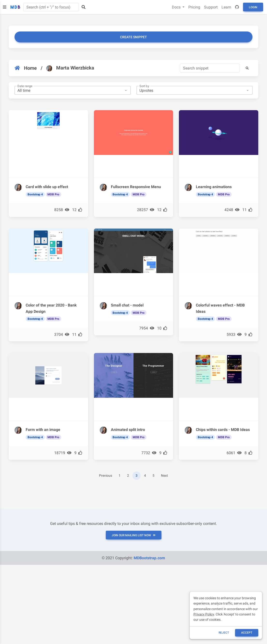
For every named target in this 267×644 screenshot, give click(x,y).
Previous (106, 476)
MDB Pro (53, 194)
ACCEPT (247, 633)
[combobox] (73, 90)
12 (77, 210)
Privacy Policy (204, 614)
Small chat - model (127, 305)
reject (224, 633)
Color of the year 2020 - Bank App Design (51, 308)
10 (162, 328)
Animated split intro (128, 430)
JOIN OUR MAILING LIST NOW (134, 535)
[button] (247, 68)
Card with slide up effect (47, 187)
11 (247, 210)
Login (253, 7)
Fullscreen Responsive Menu (136, 187)
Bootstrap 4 (35, 194)
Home (26, 68)
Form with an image (43, 430)
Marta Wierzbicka (70, 68)
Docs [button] (177, 7)
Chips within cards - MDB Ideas (223, 430)
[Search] (210, 68)
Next (164, 476)
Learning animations (214, 187)
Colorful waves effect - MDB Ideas (220, 308)
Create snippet (133, 37)
